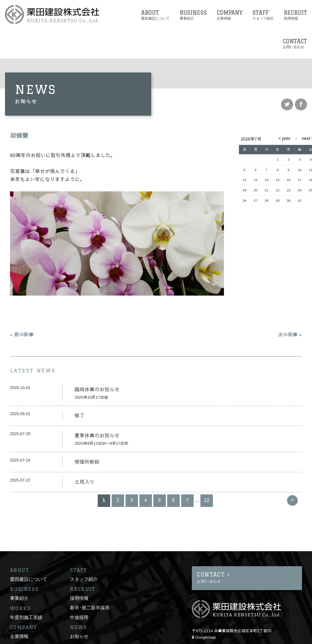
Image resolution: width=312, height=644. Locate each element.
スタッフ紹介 (84, 552)
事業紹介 (19, 571)
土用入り (85, 482)
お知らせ (79, 609)
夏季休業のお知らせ (97, 436)
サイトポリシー (24, 638)
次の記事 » (290, 335)
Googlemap (206, 610)
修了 (80, 416)
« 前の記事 (22, 335)
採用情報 (79, 571)
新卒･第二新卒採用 (90, 580)
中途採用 (79, 590)
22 (207, 500)
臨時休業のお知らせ (97, 389)
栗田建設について (29, 552)
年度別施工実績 (26, 590)
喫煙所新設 (87, 462)
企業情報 (19, 609)
